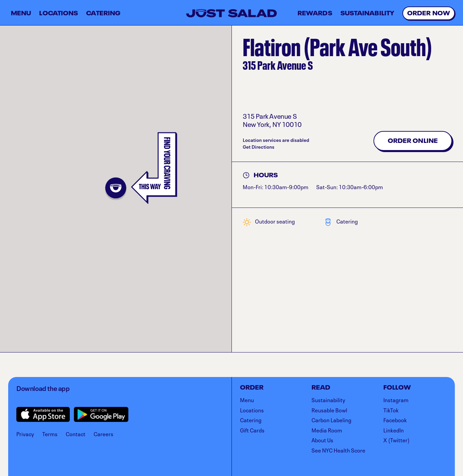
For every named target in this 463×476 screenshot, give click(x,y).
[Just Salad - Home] (231, 13)
